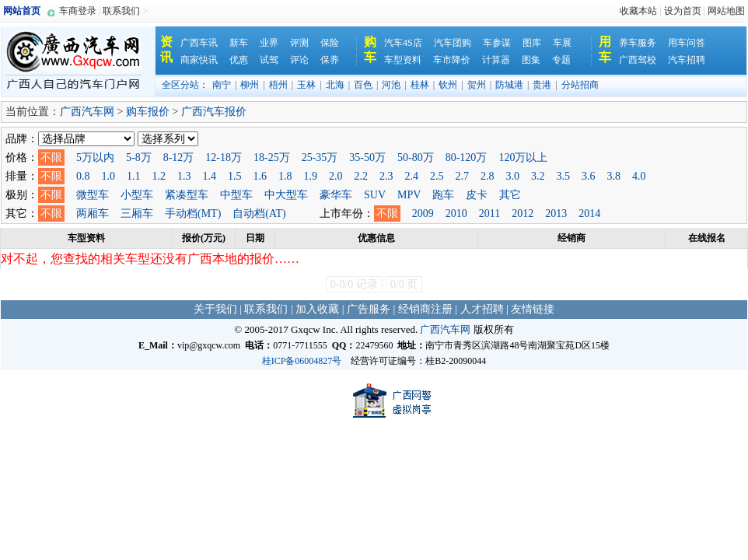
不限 (51, 157)
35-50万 (367, 157)
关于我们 (215, 309)
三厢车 (137, 213)
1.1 (134, 176)
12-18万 (224, 157)
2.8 (488, 176)
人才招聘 (482, 309)
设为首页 (683, 11)
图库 (532, 43)
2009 (423, 213)
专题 (561, 60)
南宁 (222, 85)
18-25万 (272, 157)
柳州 (250, 85)
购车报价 (148, 112)
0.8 (83, 176)
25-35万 (320, 157)
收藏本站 (638, 11)
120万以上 (523, 157)
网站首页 (22, 11)
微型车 (93, 195)
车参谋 (497, 43)
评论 (299, 60)
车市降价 (452, 60)
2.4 (412, 176)
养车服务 (638, 43)
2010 (456, 213)
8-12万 (179, 157)
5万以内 (95, 157)
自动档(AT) (259, 213)
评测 (299, 43)
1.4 (210, 176)
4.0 (639, 176)
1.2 (159, 176)
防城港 (509, 85)
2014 (589, 213)
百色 (363, 85)
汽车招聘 (687, 60)
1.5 (235, 176)
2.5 (437, 176)
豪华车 (336, 195)
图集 (531, 60)
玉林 (306, 85)
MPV (409, 195)
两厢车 (93, 213)
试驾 (269, 60)
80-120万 (467, 157)
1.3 (184, 176)
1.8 (285, 176)
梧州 (278, 85)
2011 (489, 213)
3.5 (564, 176)
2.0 (336, 176)
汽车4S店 (403, 43)
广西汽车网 (87, 112)
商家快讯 (199, 60)
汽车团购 (453, 43)
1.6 (260, 176)
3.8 (614, 176)
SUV (375, 195)
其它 (510, 195)
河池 (391, 85)
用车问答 (687, 43)
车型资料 (403, 60)
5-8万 (139, 157)
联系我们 (121, 11)
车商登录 (78, 11)
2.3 (386, 176)
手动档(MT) (193, 213)
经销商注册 (425, 309)
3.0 (513, 176)
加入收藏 (317, 309)
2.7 (463, 176)
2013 (556, 213)
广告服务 (369, 309)
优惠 (239, 60)
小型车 (137, 195)
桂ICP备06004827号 (302, 361)
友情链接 (533, 309)
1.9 (311, 176)
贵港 (542, 85)
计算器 (496, 60)
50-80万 (416, 157)
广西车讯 (199, 43)
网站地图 (726, 11)
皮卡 (477, 195)
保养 (330, 60)
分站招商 (580, 85)
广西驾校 (638, 60)
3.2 (538, 176)
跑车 (443, 195)
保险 (330, 43)
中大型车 (286, 195)
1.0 (109, 176)
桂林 (420, 85)
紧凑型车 (187, 195)
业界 (269, 43)
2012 (523, 213)
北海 (335, 85)
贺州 (477, 85)
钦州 (448, 85)
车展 (562, 43)
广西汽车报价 (214, 112)
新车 (239, 43)
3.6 (589, 176)
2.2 (362, 176)
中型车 (236, 195)
